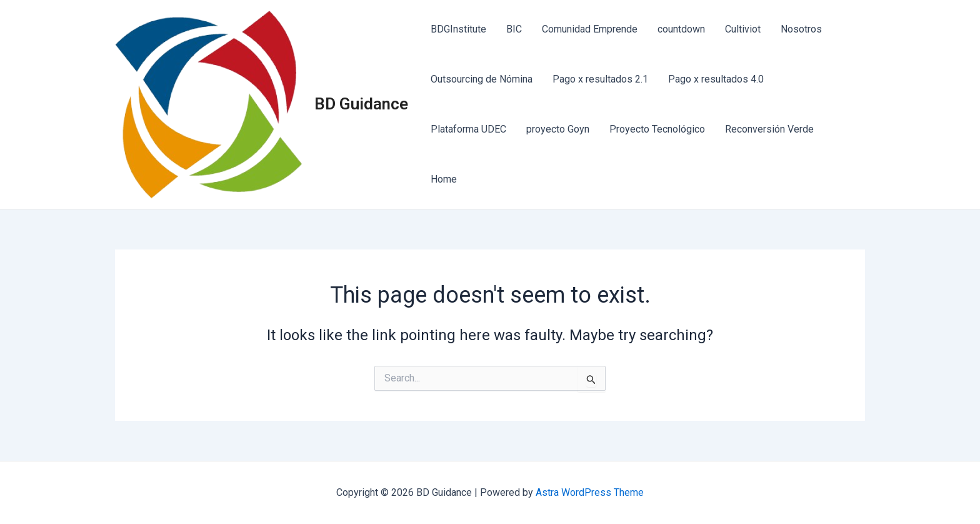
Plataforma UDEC (468, 129)
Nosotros (801, 29)
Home (444, 179)
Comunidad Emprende (590, 29)
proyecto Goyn (558, 129)
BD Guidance (361, 104)
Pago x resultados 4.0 (716, 79)
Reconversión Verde (769, 129)
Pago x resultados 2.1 (600, 79)
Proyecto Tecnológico (657, 129)
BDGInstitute (458, 29)
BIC (514, 29)
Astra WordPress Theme (590, 492)
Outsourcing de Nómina (482, 79)
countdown (681, 29)
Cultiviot (743, 29)
